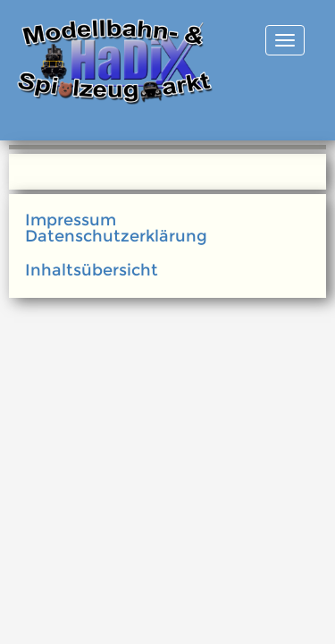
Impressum (71, 220)
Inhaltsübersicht (92, 270)
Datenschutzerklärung (116, 236)
